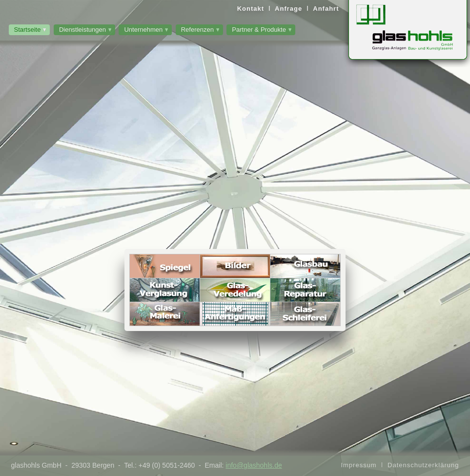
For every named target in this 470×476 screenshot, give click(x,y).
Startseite (28, 30)
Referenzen (197, 30)
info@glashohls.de (254, 465)
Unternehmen (143, 30)
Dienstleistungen (82, 30)
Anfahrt (326, 9)
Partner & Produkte (259, 30)
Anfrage (288, 9)
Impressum (358, 465)
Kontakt (251, 9)
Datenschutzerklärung (423, 465)
